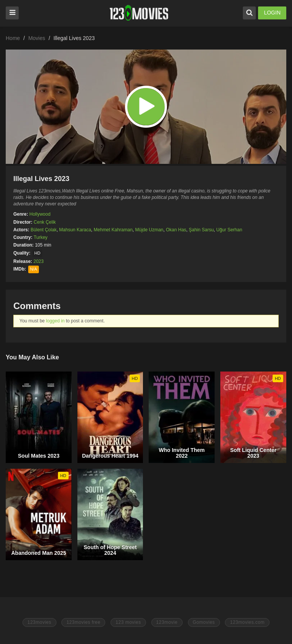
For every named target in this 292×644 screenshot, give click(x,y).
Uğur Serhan (229, 230)
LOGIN (272, 13)
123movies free (83, 622)
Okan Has (176, 230)
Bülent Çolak (43, 230)
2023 (39, 261)
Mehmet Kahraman (113, 230)
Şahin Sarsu (201, 230)
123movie (167, 622)
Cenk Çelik (45, 222)
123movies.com (247, 622)
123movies (39, 622)
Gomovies (204, 622)
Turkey (40, 237)
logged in (55, 321)
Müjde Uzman (149, 230)
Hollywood (40, 214)
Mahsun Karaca (75, 230)
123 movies (128, 622)
